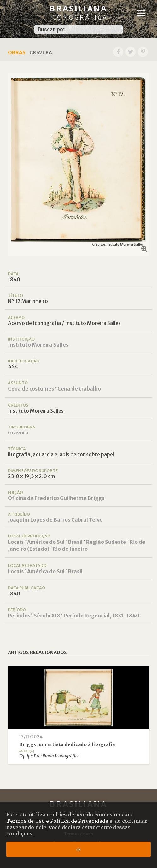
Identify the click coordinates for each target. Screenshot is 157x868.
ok (78, 850)
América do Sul (46, 542)
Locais (16, 542)
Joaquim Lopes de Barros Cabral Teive (55, 520)
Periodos (19, 616)
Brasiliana (78, 12)
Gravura (18, 433)
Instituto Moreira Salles (38, 345)
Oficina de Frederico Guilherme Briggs (56, 498)
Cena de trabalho (79, 389)
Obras (17, 52)
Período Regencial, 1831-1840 (102, 616)
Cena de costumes (31, 389)
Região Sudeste (106, 542)
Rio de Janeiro (70, 549)
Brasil (75, 542)
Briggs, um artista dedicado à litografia (67, 745)
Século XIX (47, 616)
